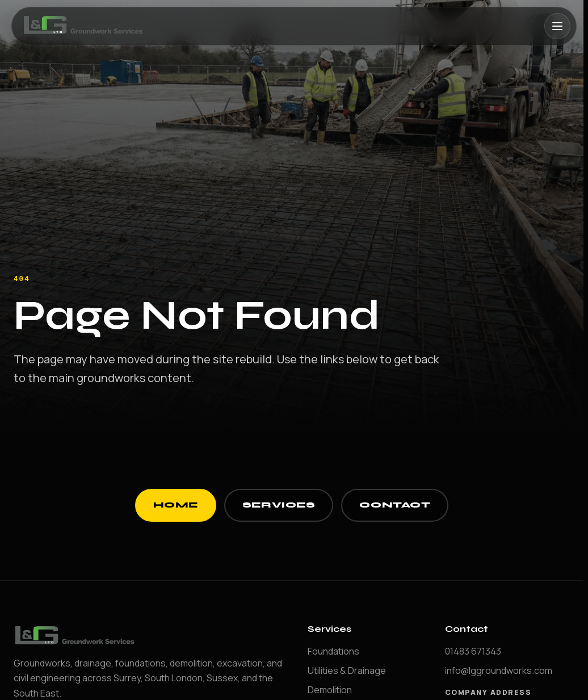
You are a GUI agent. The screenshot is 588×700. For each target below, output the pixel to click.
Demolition (330, 690)
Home (176, 505)
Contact (395, 505)
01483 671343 (473, 651)
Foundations (333, 651)
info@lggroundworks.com (499, 670)
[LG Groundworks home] (85, 26)
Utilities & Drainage (347, 670)
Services (279, 505)
